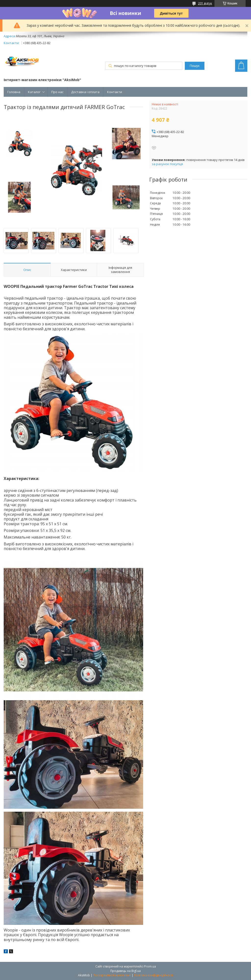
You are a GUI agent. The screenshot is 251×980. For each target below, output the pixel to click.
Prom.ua (150, 966)
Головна (14, 92)
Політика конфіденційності (154, 975)
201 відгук (205, 3)
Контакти (115, 92)
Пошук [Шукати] (195, 66)
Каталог (34, 92)
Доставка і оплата (85, 92)
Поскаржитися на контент (112, 975)
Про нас (57, 92)
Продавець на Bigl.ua (125, 971)
